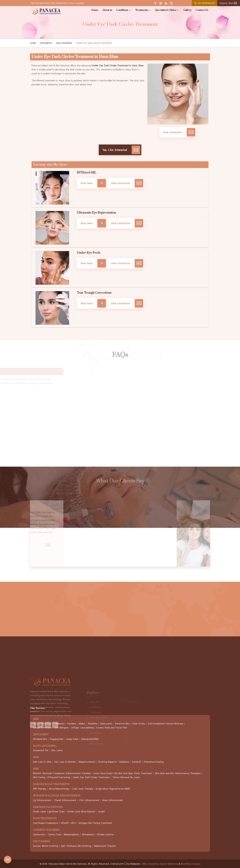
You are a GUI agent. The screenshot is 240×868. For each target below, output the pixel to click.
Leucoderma (41, 842)
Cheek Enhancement (65, 800)
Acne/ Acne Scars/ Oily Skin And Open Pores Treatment (123, 773)
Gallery (187, 10)
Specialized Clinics (167, 10)
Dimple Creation (105, 834)
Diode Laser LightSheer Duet (49, 811)
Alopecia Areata (87, 762)
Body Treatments (45, 819)
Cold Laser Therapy (83, 789)
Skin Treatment (64, 43)
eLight (102, 811)
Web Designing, (151, 864)
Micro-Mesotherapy (59, 789)
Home (95, 10)
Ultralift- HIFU (68, 823)
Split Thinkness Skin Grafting (76, 846)
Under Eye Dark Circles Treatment (91, 777)
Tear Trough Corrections (94, 293)
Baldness (124, 762)
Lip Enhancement (42, 800)
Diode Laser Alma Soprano (81, 811)
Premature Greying (154, 762)
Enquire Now (228, 3)
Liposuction (39, 834)
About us (107, 10)
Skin (36, 769)
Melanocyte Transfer (105, 846)
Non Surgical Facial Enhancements (57, 796)
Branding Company (191, 864)
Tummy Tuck (54, 834)
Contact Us (202, 10)
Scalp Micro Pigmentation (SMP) (113, 789)
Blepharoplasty (71, 834)
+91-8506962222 (205, 3)
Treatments (143, 10)
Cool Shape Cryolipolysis (46, 823)
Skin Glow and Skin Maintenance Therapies (178, 773)
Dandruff (136, 762)
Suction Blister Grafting (46, 846)
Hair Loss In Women (65, 762)
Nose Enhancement (113, 800)
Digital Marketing (169, 864)
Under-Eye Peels (88, 253)
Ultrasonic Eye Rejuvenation (96, 213)
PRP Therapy (40, 789)
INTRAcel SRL (87, 173)
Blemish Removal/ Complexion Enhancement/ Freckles (62, 773)
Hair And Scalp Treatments (51, 784)
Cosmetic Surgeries (46, 830)
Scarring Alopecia (107, 762)
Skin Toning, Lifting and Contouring (52, 777)
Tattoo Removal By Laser (126, 777)
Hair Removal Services (48, 807)
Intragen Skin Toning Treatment (95, 823)
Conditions (124, 10)
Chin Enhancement (89, 800)
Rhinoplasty (88, 834)
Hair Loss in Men (42, 762)
